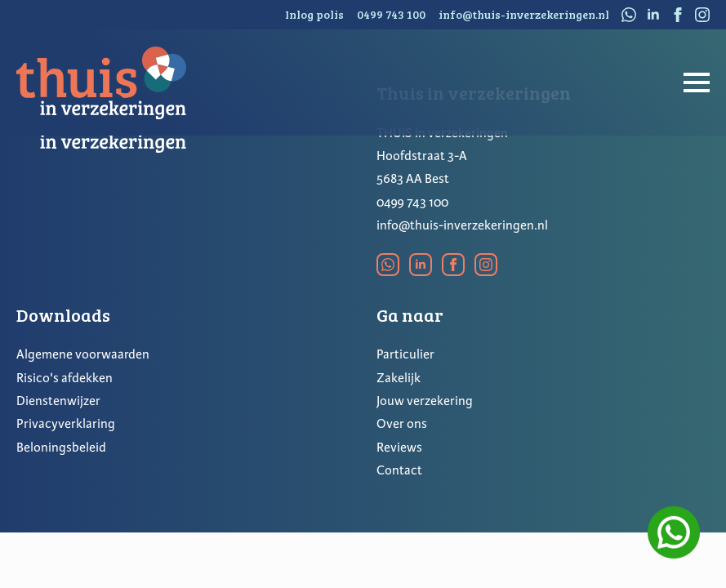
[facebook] (678, 15)
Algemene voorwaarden (83, 354)
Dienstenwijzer (58, 401)
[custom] (629, 15)
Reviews (399, 448)
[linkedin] (653, 15)
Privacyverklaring (66, 424)
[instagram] (702, 15)
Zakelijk (399, 378)
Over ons (402, 424)
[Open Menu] (697, 82)
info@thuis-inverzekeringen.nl (462, 225)
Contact (399, 470)
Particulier (405, 354)
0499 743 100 (412, 203)
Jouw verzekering (425, 401)
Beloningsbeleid (61, 448)
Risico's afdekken (65, 378)
